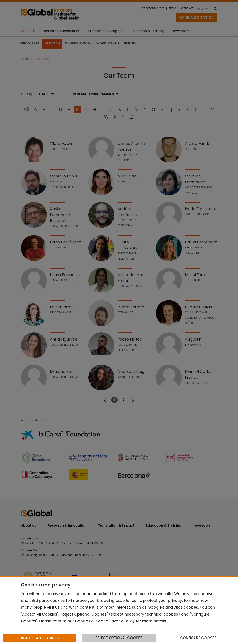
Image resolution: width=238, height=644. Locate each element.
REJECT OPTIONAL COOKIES (119, 638)
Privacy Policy (122, 621)
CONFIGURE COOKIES (198, 638)
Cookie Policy (87, 621)
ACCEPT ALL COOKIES (40, 638)
